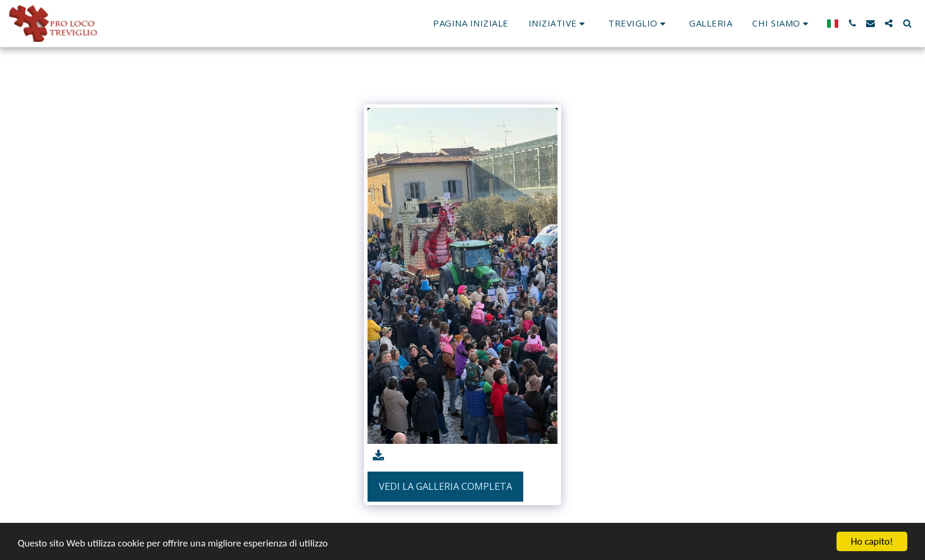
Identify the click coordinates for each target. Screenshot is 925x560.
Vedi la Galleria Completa (445, 486)
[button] (559, 23)
